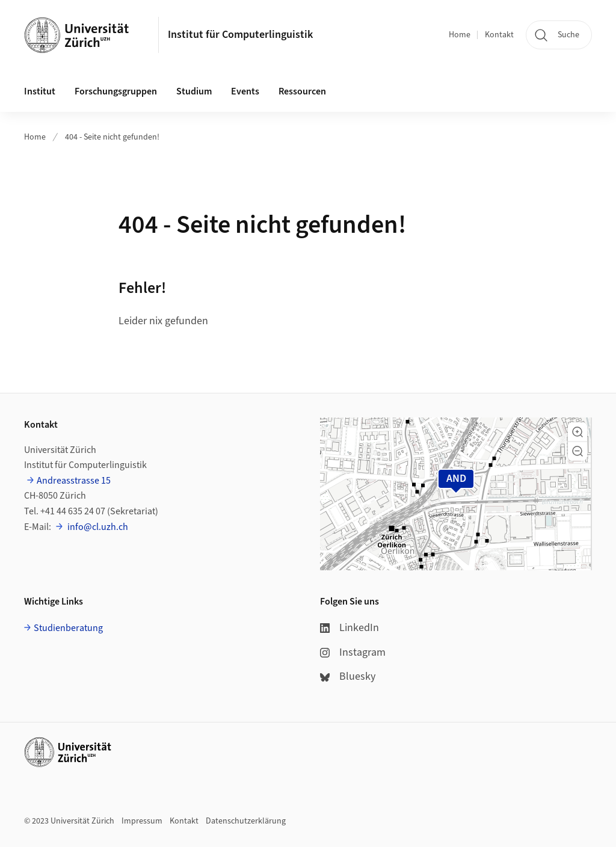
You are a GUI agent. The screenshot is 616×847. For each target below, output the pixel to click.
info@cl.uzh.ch (97, 527)
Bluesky (348, 676)
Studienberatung (68, 628)
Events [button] (245, 91)
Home (460, 35)
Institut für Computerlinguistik (240, 35)
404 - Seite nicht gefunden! (112, 137)
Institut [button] (40, 91)
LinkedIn (350, 628)
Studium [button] (194, 91)
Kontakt (499, 35)
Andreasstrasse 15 (74, 481)
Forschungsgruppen (116, 91)
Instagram (353, 652)
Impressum (142, 821)
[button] (577, 432)
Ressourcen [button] (302, 91)
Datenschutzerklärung (246, 821)
